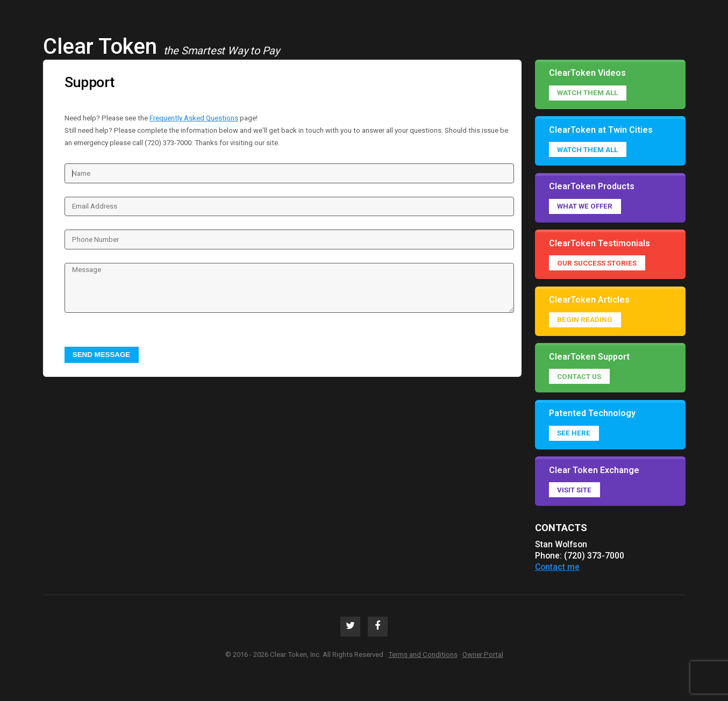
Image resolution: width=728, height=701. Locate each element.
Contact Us (579, 377)
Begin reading (585, 320)
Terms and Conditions (423, 654)
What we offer (585, 206)
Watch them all (587, 93)
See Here (574, 433)
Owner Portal (483, 654)
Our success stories (597, 263)
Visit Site (574, 490)
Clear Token (100, 47)
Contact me (557, 567)
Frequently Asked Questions (194, 118)
